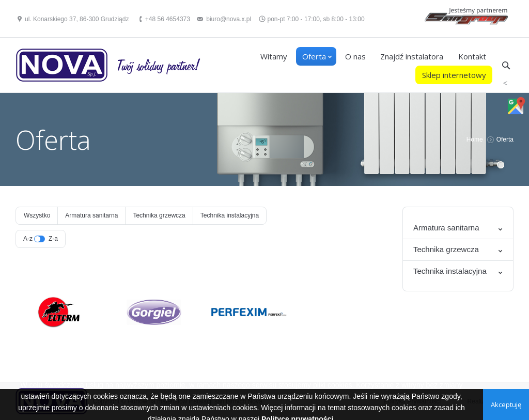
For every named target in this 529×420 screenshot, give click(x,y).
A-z (28, 239)
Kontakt (472, 56)
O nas (355, 56)
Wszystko (37, 215)
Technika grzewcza (159, 215)
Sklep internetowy (454, 75)
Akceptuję (506, 405)
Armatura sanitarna (91, 215)
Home (475, 139)
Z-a (53, 239)
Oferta (314, 56)
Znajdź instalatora (412, 56)
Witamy (274, 56)
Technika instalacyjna (230, 215)
